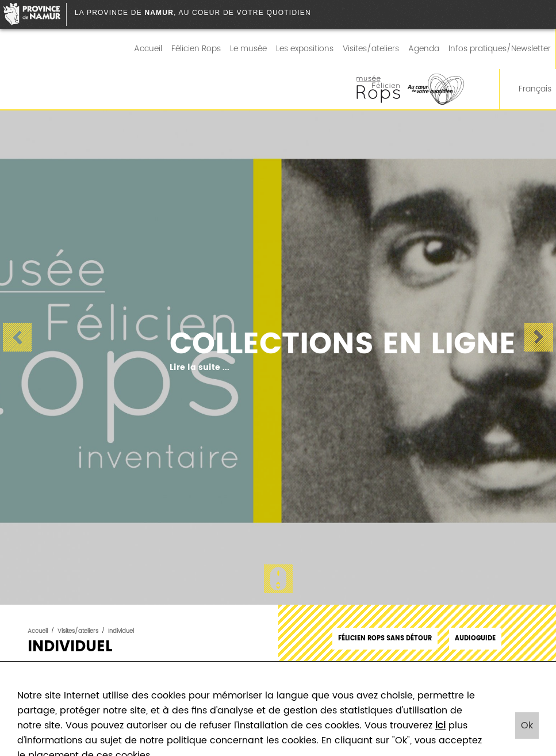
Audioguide (475, 639)
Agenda (424, 49)
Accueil (148, 49)
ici (440, 726)
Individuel (121, 631)
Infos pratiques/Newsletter (500, 49)
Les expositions (305, 49)
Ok (527, 726)
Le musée (248, 49)
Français (528, 89)
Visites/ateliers (371, 49)
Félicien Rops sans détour (385, 639)
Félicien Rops (196, 49)
